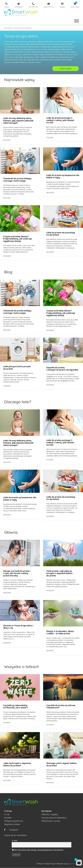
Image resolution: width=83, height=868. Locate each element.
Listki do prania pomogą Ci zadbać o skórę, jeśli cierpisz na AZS (60, 120)
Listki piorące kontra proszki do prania (17, 368)
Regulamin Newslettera (54, 850)
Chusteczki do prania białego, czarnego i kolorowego (18, 180)
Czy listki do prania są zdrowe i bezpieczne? (61, 707)
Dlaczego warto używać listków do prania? (61, 764)
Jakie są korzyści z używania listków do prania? (17, 764)
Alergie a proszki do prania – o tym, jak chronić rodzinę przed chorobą (17, 573)
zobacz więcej (66, 69)
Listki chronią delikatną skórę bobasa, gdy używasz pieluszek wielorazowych (18, 121)
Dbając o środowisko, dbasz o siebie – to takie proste (60, 632)
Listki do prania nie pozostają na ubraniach (61, 234)
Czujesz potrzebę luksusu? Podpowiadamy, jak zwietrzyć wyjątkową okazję (18, 239)
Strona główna (8, 28)
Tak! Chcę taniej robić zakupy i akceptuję (30, 850)
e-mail (15, 841)
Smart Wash (74, 864)
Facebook (11, 830)
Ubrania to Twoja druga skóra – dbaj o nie (19, 627)
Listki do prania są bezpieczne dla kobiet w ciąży (63, 176)
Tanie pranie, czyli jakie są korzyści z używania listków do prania (59, 573)
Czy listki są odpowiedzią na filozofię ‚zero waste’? (16, 707)
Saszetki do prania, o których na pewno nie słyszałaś (62, 369)
